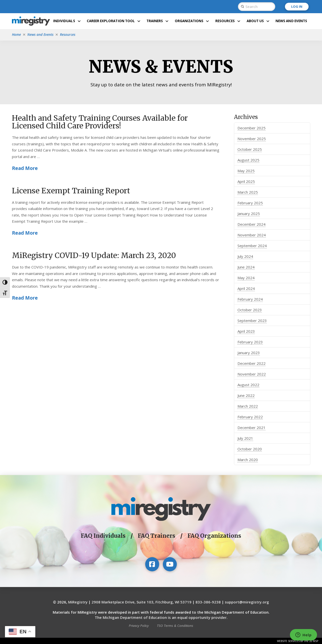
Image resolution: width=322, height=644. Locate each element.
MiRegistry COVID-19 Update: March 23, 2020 (94, 255)
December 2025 (252, 128)
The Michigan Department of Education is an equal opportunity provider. (161, 617)
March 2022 (248, 406)
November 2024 (252, 235)
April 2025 (246, 181)
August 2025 (248, 160)
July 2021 (245, 438)
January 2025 (249, 214)
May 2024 (246, 278)
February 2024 (250, 299)
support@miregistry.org (247, 602)
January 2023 (249, 353)
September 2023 (252, 321)
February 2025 (250, 203)
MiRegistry (78, 602)
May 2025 (246, 171)
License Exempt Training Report (71, 190)
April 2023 (246, 331)
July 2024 (245, 256)
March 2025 (248, 192)
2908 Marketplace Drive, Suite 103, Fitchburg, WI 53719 (141, 602)
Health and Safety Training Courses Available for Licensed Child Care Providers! (100, 122)
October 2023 (250, 310)
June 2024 (246, 267)
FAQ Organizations (214, 536)
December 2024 (252, 224)
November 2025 (252, 139)
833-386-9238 (208, 602)
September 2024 (252, 246)
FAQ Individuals (103, 536)
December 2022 (252, 363)
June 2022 (246, 395)
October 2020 (250, 449)
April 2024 (246, 288)
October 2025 (250, 149)
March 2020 (248, 460)
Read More (25, 168)
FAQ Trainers (157, 536)
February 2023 (250, 342)
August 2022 (248, 385)
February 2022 (250, 417)
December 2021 (252, 428)
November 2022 (252, 374)
